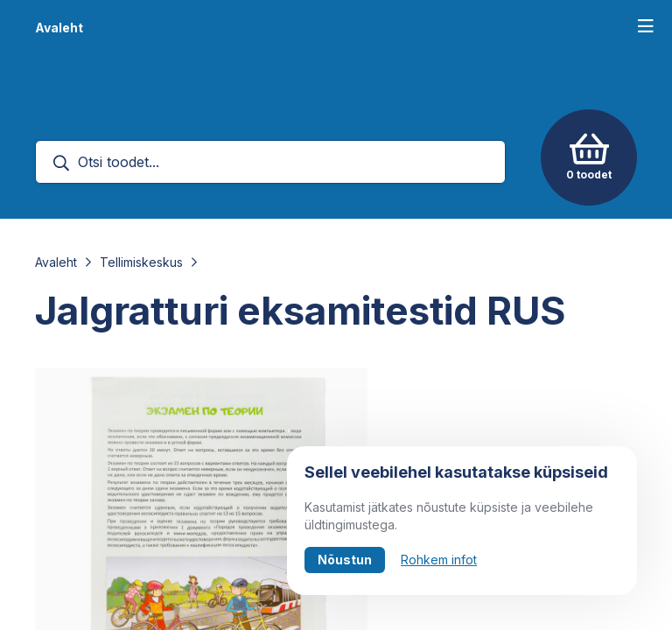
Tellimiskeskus (141, 262)
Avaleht (59, 28)
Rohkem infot (439, 560)
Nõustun (345, 560)
